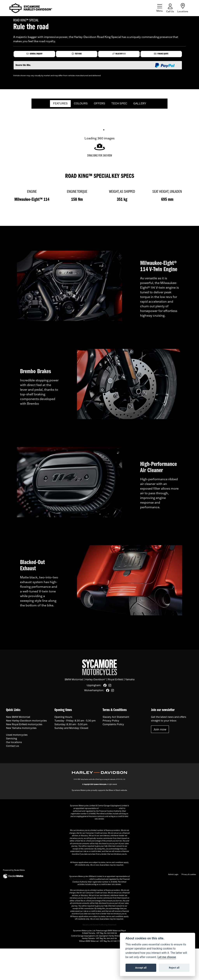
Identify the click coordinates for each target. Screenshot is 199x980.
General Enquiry (34, 54)
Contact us (13, 747)
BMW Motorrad (74, 681)
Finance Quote (161, 54)
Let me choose (167, 957)
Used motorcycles (17, 736)
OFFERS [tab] (99, 105)
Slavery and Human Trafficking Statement (99, 926)
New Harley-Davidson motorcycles (26, 722)
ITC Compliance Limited (109, 810)
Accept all (141, 968)
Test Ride (77, 54)
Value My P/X (119, 54)
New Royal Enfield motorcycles (24, 726)
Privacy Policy (111, 722)
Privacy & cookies (189, 876)
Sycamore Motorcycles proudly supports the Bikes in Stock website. (99, 792)
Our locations (14, 743)
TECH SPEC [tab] (119, 105)
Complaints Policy (113, 726)
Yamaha (130, 681)
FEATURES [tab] (60, 105)
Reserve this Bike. (23, 67)
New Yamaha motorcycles (21, 729)
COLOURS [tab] (81, 105)
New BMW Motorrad (18, 718)
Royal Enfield (115, 681)
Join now (160, 731)
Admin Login (173, 876)
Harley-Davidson (95, 681)
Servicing (11, 740)
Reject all (174, 968)
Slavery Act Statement (116, 718)
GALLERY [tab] (140, 105)
